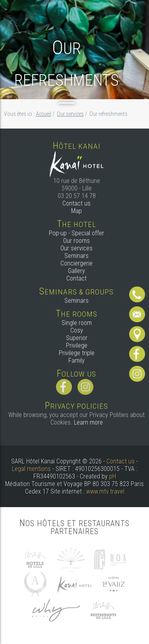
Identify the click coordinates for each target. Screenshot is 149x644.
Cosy (77, 330)
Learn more (88, 422)
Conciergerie (76, 263)
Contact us (76, 203)
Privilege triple (77, 353)
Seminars (76, 256)
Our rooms (76, 241)
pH (113, 476)
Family (76, 360)
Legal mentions (31, 469)
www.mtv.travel (105, 491)
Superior (77, 338)
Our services (76, 248)
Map (76, 211)
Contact (76, 278)
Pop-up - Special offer (76, 233)
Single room (77, 323)
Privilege (77, 345)
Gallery (76, 271)
